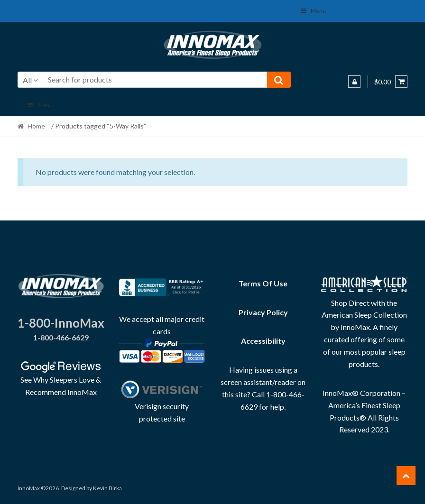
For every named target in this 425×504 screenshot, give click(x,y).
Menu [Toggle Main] (40, 105)
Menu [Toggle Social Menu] (313, 11)
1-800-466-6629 (61, 337)
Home (36, 126)
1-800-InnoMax (61, 323)
